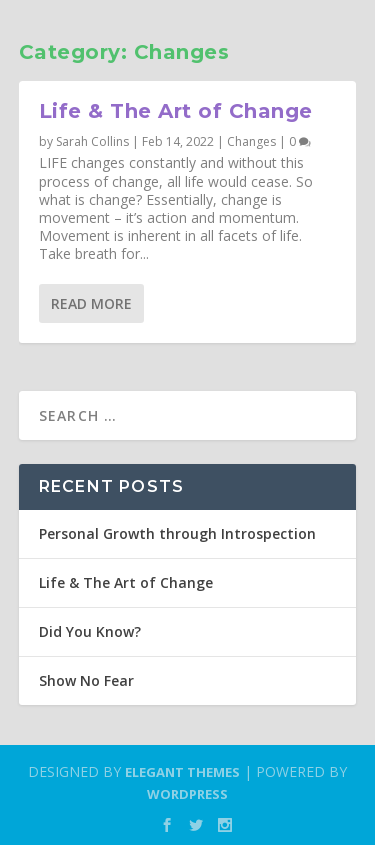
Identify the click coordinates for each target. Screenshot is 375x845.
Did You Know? (90, 631)
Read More (91, 303)
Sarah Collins (92, 141)
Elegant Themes (182, 772)
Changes (251, 141)
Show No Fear (86, 680)
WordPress (187, 794)
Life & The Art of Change (176, 111)
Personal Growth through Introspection (177, 533)
